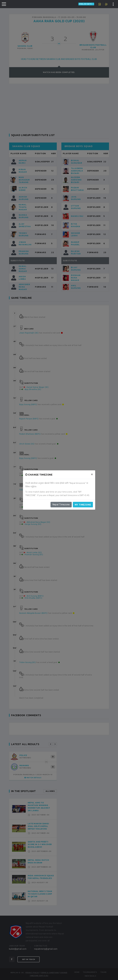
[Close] (92, 474)
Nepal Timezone (61, 505)
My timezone (83, 505)
